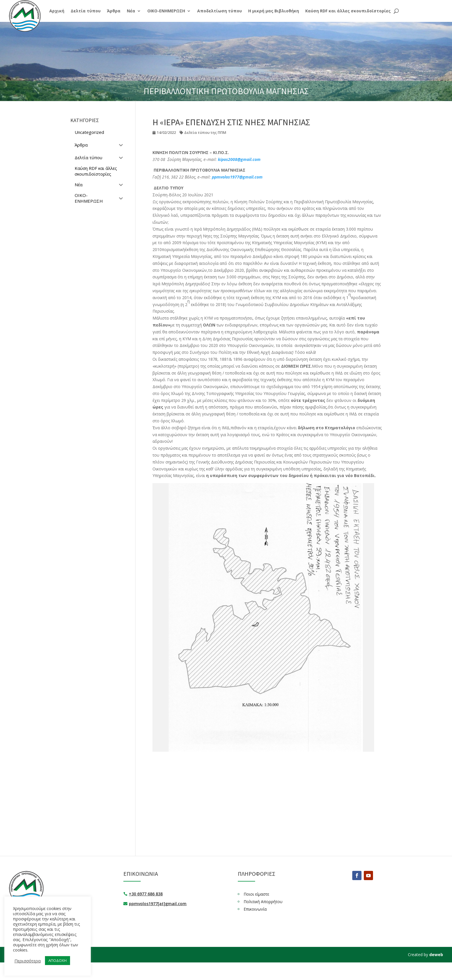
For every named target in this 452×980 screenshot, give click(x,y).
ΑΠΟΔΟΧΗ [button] (58, 960)
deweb (436, 955)
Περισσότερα (28, 961)
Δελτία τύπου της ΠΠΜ (205, 132)
